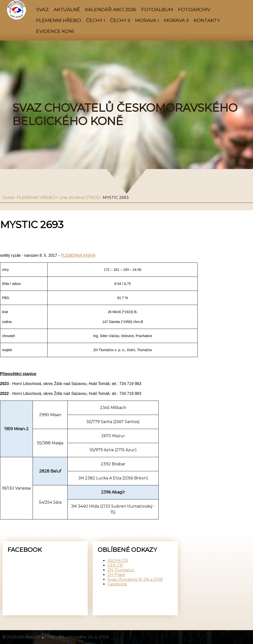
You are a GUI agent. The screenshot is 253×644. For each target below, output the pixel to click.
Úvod (8, 198)
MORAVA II (176, 20)
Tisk (51, 637)
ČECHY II (120, 20)
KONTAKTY (207, 20)
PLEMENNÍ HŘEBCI (59, 20)
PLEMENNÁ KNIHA (78, 255)
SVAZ (42, 9)
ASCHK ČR (118, 561)
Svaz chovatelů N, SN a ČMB (135, 579)
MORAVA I (147, 20)
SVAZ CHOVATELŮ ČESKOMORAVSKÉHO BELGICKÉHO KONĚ (125, 114)
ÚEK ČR (115, 565)
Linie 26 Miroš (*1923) (79, 198)
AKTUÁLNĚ (67, 9)
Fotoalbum (157, 9)
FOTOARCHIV (194, 9)
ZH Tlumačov (121, 570)
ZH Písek (116, 575)
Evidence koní (55, 31)
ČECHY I (95, 20)
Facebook (117, 584)
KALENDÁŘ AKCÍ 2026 (111, 9)
